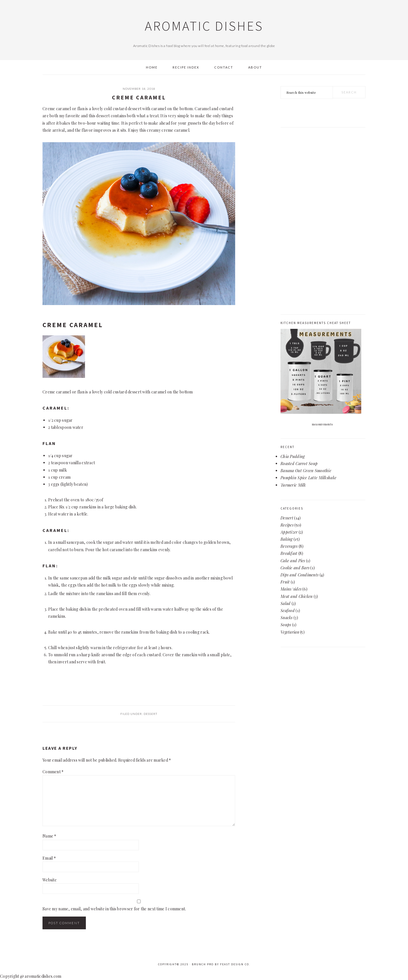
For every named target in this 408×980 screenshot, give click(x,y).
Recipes (287, 525)
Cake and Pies (293, 561)
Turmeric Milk (293, 485)
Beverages (289, 546)
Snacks (287, 618)
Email (49, 858)
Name (49, 836)
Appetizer (289, 532)
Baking (287, 539)
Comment (53, 772)
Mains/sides (291, 589)
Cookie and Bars (295, 568)
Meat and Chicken (297, 596)
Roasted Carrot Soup (299, 464)
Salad (285, 603)
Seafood (288, 611)
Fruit (285, 582)
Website (50, 880)
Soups (286, 625)
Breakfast (289, 553)
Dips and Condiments (299, 575)
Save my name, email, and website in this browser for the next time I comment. (114, 909)
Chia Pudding (293, 456)
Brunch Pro (203, 964)
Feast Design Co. (235, 964)
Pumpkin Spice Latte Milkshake (308, 478)
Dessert (150, 714)
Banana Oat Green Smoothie (306, 471)
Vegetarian (290, 632)
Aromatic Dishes (204, 26)
